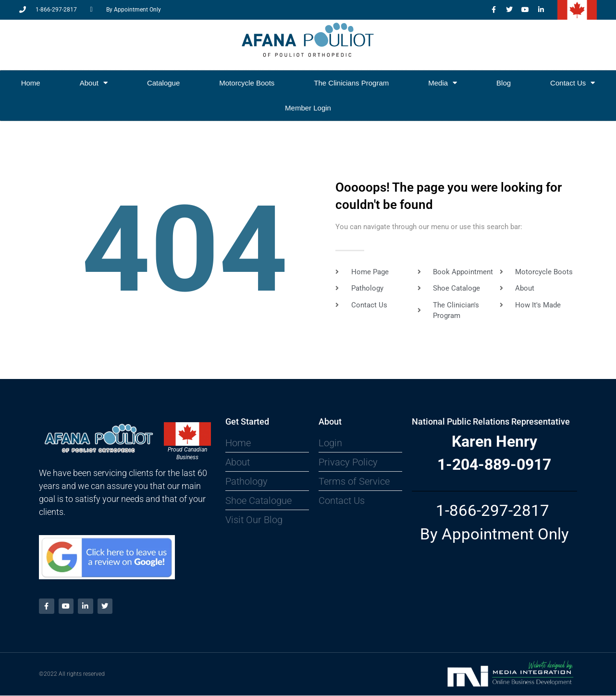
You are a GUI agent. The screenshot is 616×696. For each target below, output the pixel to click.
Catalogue (163, 83)
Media (443, 83)
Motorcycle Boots (247, 83)
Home (31, 83)
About (94, 83)
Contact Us (573, 83)
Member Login (308, 108)
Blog (504, 83)
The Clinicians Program (351, 83)
